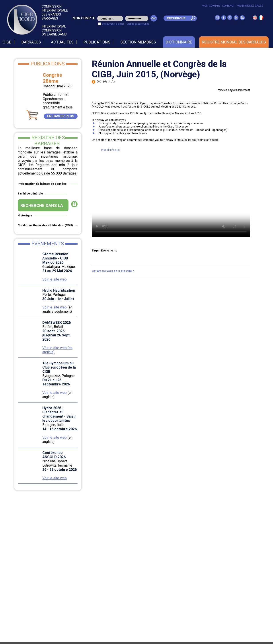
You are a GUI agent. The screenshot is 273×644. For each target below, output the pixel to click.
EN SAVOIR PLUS (61, 116)
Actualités (62, 42)
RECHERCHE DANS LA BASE (42, 207)
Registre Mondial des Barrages (234, 42)
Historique (25, 215)
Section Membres (138, 42)
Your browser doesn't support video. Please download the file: (171, 197)
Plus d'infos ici (110, 150)
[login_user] (110, 18)
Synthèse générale (30, 193)
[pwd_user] (137, 18)
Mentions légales (250, 6)
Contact (228, 6)
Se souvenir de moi (113, 24)
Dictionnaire (179, 42)
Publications (97, 42)
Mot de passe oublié (138, 24)
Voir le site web (55, 279)
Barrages (31, 42)
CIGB (7, 42)
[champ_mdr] (176, 18)
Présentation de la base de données (42, 184)
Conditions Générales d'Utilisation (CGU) (45, 225)
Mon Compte (211, 6)
